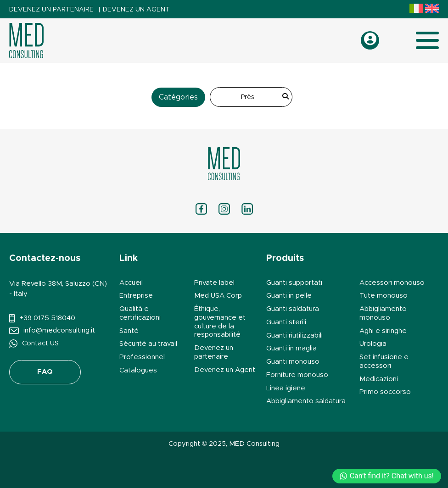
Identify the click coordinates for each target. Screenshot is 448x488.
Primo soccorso (385, 392)
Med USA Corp (218, 296)
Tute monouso (384, 296)
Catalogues (138, 370)
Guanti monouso (293, 362)
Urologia (373, 344)
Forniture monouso (297, 375)
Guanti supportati (294, 283)
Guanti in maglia (291, 348)
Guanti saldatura (293, 309)
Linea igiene (286, 388)
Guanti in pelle (289, 296)
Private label (214, 283)
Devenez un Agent (136, 10)
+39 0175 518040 (47, 318)
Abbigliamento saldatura (306, 401)
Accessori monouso (392, 283)
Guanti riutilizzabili (294, 335)
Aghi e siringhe (383, 331)
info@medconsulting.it (59, 330)
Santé (129, 331)
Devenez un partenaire (51, 10)
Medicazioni (379, 379)
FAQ (45, 372)
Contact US (40, 343)
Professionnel (142, 357)
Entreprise (136, 296)
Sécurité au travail (148, 344)
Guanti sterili (286, 322)
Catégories (178, 97)
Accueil (131, 283)
